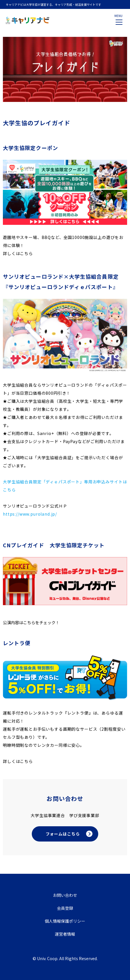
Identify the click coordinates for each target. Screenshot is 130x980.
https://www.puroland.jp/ (30, 514)
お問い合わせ (65, 895)
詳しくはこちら (18, 253)
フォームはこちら (63, 834)
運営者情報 (65, 934)
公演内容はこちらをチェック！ (31, 622)
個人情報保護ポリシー (65, 921)
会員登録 (65, 908)
